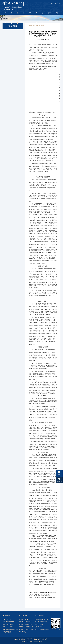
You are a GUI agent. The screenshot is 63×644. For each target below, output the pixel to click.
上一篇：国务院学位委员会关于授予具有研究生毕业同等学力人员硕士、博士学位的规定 (42, 594)
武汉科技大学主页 (23, 619)
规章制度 (42, 26)
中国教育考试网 (39, 624)
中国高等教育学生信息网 (41, 619)
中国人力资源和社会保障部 (42, 629)
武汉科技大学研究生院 (25, 622)
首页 (37, 26)
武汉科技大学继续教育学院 (26, 627)
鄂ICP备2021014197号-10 (34, 641)
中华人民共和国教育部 (41, 622)
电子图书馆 (57, 3)
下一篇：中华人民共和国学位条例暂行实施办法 (42, 598)
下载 (51, 3)
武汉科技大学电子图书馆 (25, 624)
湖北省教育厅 (38, 627)
